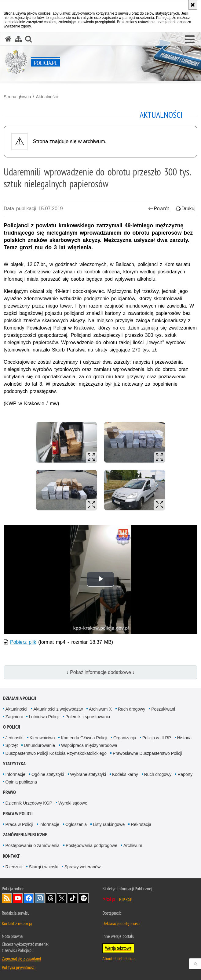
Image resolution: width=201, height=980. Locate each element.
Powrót (159, 209)
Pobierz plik (23, 642)
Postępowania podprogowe (91, 845)
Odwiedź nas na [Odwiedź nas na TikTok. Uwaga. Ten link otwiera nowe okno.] (73, 898)
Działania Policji (20, 698)
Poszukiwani (163, 709)
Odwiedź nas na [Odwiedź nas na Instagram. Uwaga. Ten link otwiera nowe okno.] (40, 898)
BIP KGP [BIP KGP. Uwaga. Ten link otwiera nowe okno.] (126, 899)
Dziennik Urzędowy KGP (29, 803)
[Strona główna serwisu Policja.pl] (8, 39)
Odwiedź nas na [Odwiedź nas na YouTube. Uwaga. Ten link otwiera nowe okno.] (18, 898)
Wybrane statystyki (88, 774)
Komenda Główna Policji (84, 738)
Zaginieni (14, 717)
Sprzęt (12, 745)
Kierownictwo (42, 738)
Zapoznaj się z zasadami (21, 959)
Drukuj (186, 209)
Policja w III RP (157, 738)
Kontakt (11, 856)
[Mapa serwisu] (18, 39)
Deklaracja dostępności (121, 923)
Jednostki (15, 738)
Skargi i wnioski (43, 867)
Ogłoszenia (76, 824)
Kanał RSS (7, 898)
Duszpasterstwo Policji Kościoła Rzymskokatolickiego (56, 753)
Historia (184, 738)
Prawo (9, 792)
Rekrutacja (141, 824)
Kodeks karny (125, 774)
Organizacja (125, 738)
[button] (190, 40)
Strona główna (17, 97)
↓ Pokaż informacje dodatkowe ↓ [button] (100, 672)
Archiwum (133, 845)
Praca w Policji (18, 814)
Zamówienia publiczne (25, 835)
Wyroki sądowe (73, 803)
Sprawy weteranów (82, 867)
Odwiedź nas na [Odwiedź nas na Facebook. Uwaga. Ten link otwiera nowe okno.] (29, 898)
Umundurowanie (39, 745)
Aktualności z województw (58, 709)
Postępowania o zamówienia (33, 845)
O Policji (12, 727)
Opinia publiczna (21, 782)
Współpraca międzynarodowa (89, 745)
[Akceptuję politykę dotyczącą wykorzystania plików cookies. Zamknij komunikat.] (193, 5)
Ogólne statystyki (48, 774)
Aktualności (47, 97)
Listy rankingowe (109, 824)
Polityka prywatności (19, 967)
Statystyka (14, 764)
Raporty (185, 774)
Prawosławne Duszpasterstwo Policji (147, 753)
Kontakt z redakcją (17, 923)
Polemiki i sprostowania (88, 717)
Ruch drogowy (132, 709)
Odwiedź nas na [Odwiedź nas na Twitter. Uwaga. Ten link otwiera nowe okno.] (62, 898)
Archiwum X (100, 709)
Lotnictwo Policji (44, 717)
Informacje (15, 774)
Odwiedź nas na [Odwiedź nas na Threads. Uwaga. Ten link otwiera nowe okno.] (51, 898)
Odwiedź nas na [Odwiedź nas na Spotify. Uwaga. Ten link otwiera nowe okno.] (84, 898)
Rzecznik (14, 867)
